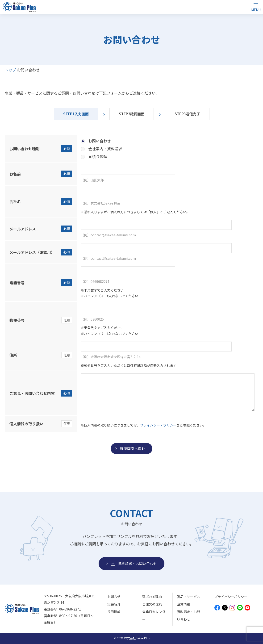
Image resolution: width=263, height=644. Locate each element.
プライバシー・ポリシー (158, 425)
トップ (10, 70)
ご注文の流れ (152, 604)
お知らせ (114, 597)
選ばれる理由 (152, 597)
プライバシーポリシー (231, 597)
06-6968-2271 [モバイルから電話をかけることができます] (70, 609)
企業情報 (184, 604)
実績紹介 (114, 604)
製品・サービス (188, 597)
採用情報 (114, 612)
